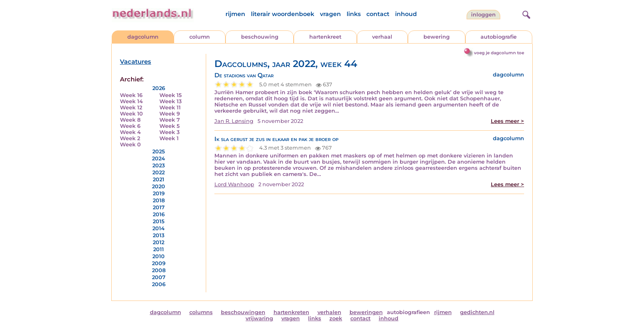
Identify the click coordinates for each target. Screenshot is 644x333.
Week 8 (130, 120)
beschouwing (260, 37)
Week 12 (131, 108)
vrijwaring (259, 318)
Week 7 (170, 120)
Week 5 (169, 126)
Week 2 (130, 138)
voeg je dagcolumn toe (499, 53)
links (354, 14)
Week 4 (130, 132)
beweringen (366, 312)
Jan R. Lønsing (234, 121)
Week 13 (170, 101)
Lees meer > (507, 121)
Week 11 (170, 108)
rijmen (235, 14)
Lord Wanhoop (234, 184)
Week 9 (170, 114)
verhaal (382, 37)
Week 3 (169, 132)
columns (201, 312)
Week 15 (170, 95)
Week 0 (130, 145)
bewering (437, 37)
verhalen (329, 312)
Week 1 (169, 138)
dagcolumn (143, 37)
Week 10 (131, 114)
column (200, 37)
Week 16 (131, 95)
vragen (330, 14)
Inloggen (483, 15)
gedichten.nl (477, 312)
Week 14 (131, 101)
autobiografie (499, 37)
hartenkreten (291, 312)
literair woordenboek (283, 14)
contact (378, 14)
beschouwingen (243, 312)
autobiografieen (408, 312)
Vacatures (136, 62)
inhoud (406, 14)
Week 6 (130, 126)
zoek (336, 318)
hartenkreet (325, 37)
